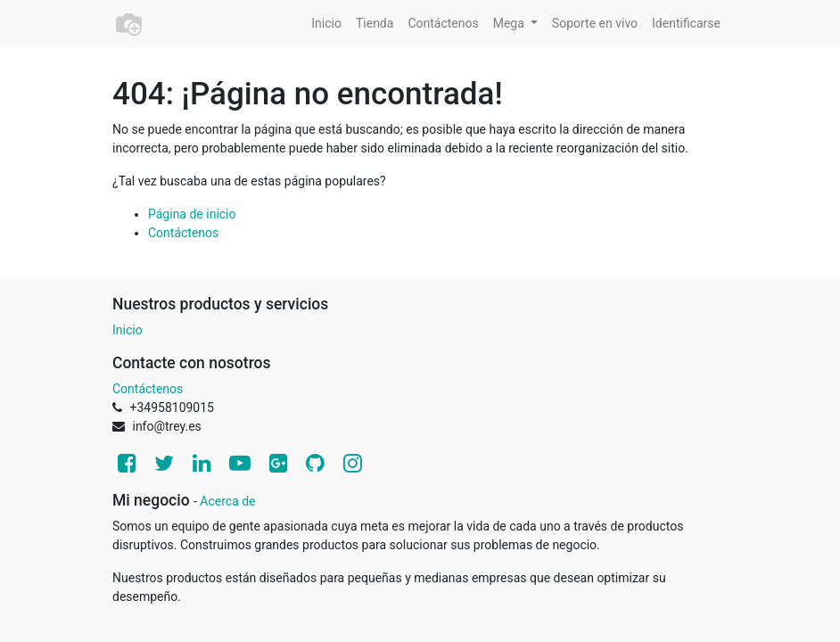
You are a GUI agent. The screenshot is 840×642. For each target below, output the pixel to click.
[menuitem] (326, 24)
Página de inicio (192, 214)
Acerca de (227, 501)
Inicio (128, 330)
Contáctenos (183, 233)
